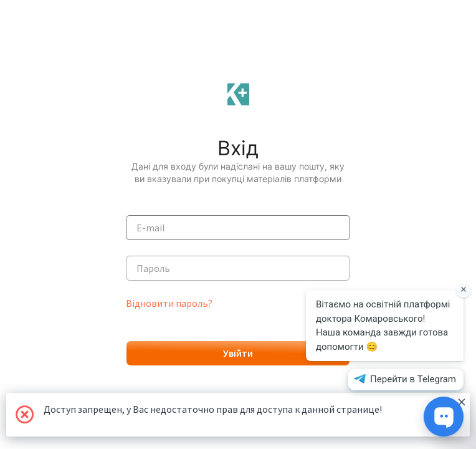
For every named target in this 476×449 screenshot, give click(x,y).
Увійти (238, 353)
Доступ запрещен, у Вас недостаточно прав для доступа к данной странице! (255, 404)
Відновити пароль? (169, 303)
